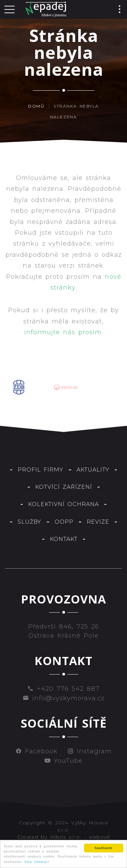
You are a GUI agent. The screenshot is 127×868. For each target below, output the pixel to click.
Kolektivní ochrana (63, 504)
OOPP (64, 522)
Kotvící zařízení (64, 487)
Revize (98, 522)
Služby (29, 522)
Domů (36, 106)
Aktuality (93, 470)
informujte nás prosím (63, 332)
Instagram (90, 751)
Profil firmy (40, 470)
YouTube (63, 761)
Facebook (37, 751)
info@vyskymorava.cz (63, 698)
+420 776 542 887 (63, 689)
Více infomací (37, 862)
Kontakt (64, 539)
